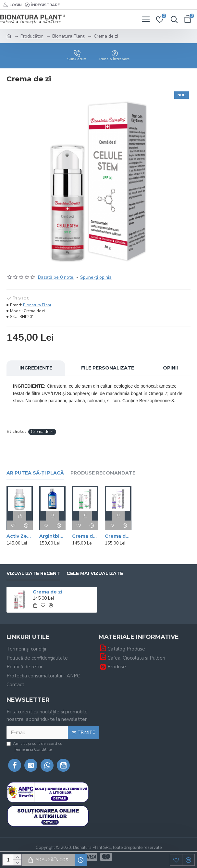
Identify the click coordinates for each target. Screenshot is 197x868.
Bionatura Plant (68, 36)
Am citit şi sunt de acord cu (34, 747)
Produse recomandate (103, 473)
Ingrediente (36, 368)
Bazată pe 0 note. (56, 277)
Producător (32, 36)
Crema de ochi (118, 536)
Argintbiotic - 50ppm (52, 536)
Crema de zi (42, 432)
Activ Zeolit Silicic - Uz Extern (20, 536)
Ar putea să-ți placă (35, 473)
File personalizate (108, 368)
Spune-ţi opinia (96, 277)
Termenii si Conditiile (33, 749)
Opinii (170, 368)
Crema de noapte (85, 536)
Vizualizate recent (33, 574)
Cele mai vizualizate (95, 574)
